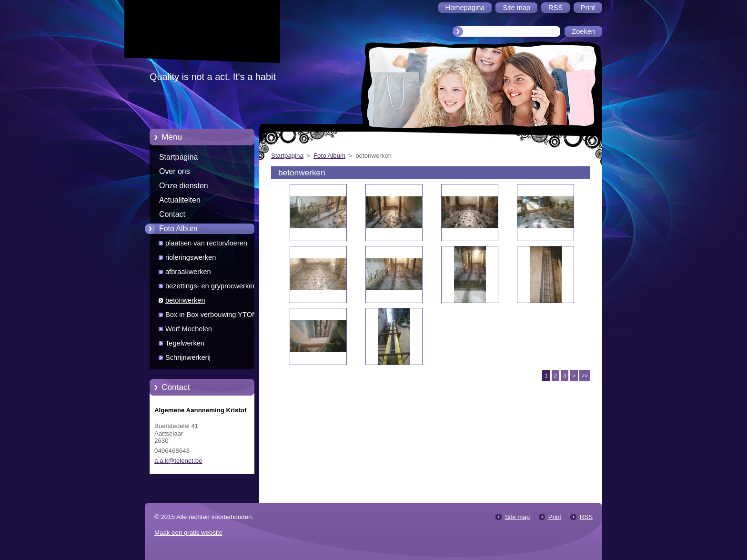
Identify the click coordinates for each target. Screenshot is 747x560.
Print (555, 517)
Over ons (175, 171)
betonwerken (185, 300)
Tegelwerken (185, 343)
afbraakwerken (188, 272)
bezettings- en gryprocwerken (211, 286)
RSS (586, 517)
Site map (517, 517)
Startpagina (178, 157)
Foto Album (178, 229)
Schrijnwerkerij (188, 357)
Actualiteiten (180, 200)
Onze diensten (184, 186)
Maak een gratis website (188, 533)
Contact (172, 214)
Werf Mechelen (189, 329)
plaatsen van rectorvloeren (206, 243)
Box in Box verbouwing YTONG (214, 315)
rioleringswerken (191, 257)
